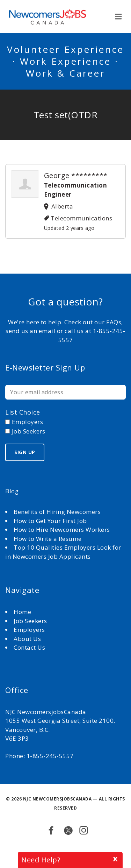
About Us (28, 639)
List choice (23, 412)
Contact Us (29, 647)
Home (23, 612)
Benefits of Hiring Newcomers (57, 512)
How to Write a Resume (48, 539)
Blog (12, 491)
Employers (29, 630)
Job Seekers (30, 621)
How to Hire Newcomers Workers (62, 530)
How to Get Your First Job (50, 521)
